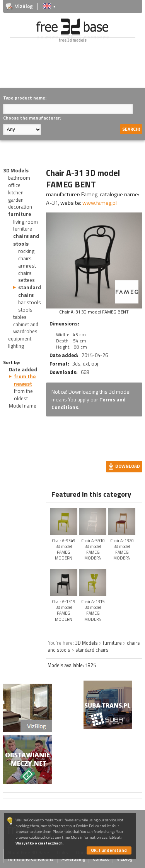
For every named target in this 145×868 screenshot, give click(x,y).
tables (20, 317)
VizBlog (24, 6)
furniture (20, 214)
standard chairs (30, 291)
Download (128, 466)
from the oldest (23, 395)
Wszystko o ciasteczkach (39, 843)
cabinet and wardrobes (26, 328)
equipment (20, 339)
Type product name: (25, 98)
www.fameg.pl (100, 203)
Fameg (89, 194)
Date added (23, 369)
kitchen (16, 192)
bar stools (30, 302)
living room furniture (26, 225)
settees (26, 280)
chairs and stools (26, 240)
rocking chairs (26, 255)
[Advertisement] (74, 71)
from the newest (25, 380)
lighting (16, 346)
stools (25, 310)
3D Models (16, 170)
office (14, 185)
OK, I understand (109, 850)
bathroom (19, 178)
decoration (20, 207)
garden (16, 200)
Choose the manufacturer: (32, 118)
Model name (23, 406)
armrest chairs (27, 269)
